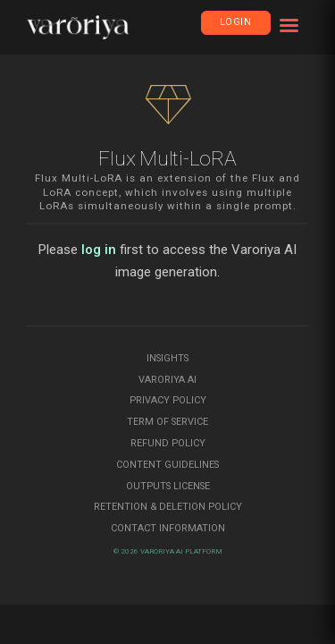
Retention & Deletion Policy (168, 507)
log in (99, 250)
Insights (167, 358)
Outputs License (168, 486)
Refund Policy (168, 443)
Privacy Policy (168, 400)
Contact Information (168, 528)
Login (236, 22)
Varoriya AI (167, 380)
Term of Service (167, 422)
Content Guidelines (167, 465)
